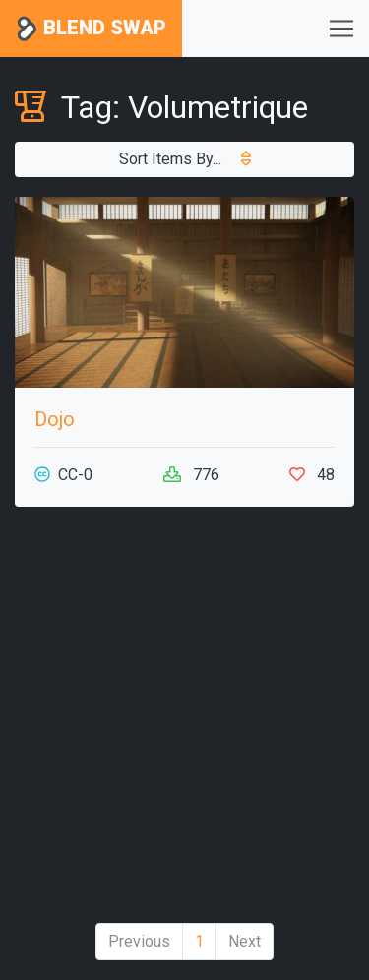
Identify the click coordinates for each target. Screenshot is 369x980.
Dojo (55, 419)
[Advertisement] (184, 723)
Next (245, 941)
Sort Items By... (185, 159)
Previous (139, 941)
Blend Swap (91, 29)
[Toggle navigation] (341, 29)
